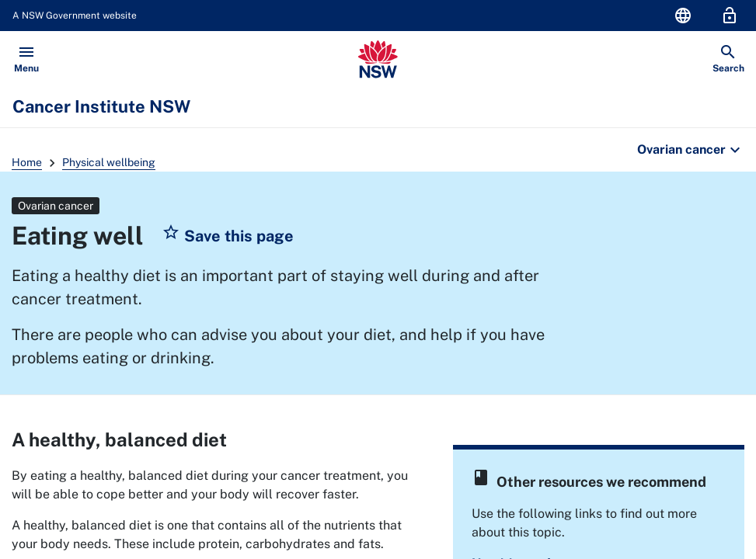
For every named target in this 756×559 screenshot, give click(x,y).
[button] (228, 236)
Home (27, 162)
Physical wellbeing (109, 162)
